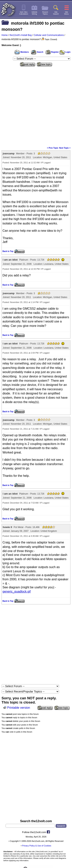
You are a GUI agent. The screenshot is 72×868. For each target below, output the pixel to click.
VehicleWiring (34, 13)
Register (52, 52)
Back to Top (8, 251)
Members (22, 52)
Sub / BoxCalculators (24, 13)
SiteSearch (56, 13)
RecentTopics (45, 13)
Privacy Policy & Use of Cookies (37, 846)
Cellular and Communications (49, 35)
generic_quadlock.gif (17, 591)
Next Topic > (65, 148)
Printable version (19, 708)
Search (37, 52)
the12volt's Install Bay (21, 35)
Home (5, 35)
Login (65, 52)
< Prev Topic (53, 148)
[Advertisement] (36, 105)
